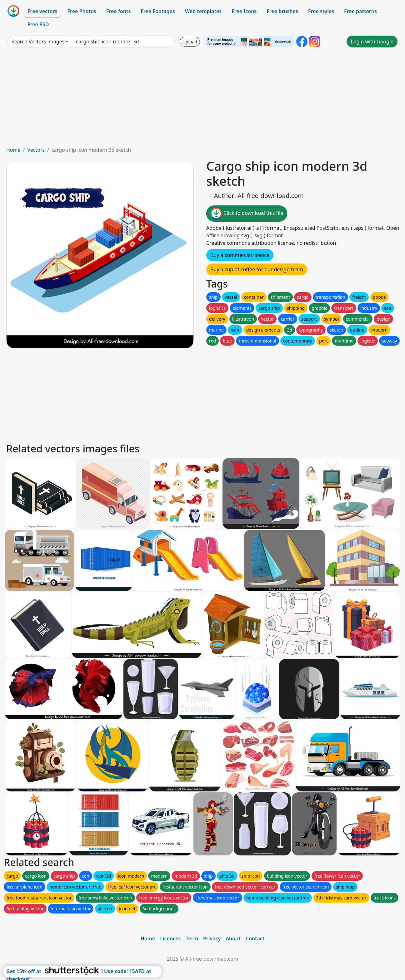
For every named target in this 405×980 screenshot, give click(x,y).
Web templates (203, 11)
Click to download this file (247, 214)
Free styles (321, 11)
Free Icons (244, 11)
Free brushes (282, 11)
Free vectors (42, 11)
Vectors (36, 150)
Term (192, 938)
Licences (170, 938)
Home (13, 150)
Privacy (212, 938)
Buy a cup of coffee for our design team (257, 269)
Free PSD (38, 24)
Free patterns (360, 11)
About (233, 938)
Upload (190, 42)
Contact (255, 938)
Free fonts (119, 11)
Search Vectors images (38, 42)
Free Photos (82, 11)
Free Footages (158, 11)
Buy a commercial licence (240, 255)
